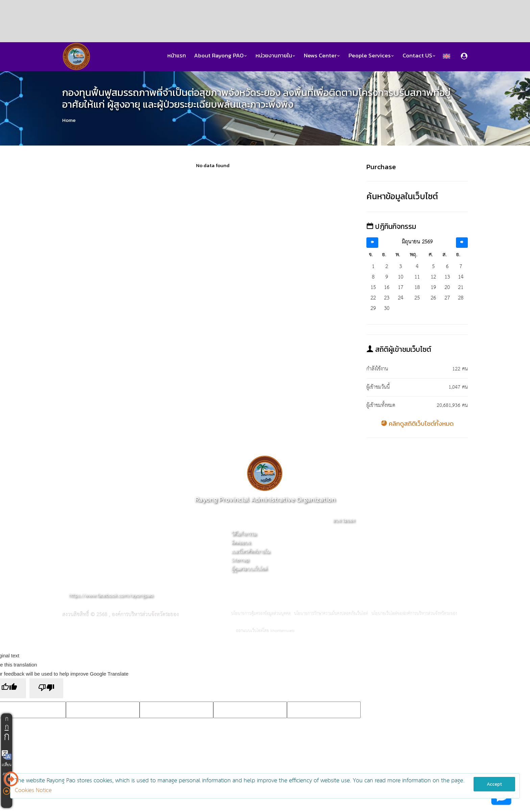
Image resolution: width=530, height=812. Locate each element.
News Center (322, 56)
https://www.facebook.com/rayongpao (111, 595)
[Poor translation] (46, 688)
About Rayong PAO (221, 56)
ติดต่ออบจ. (241, 543)
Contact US (419, 56)
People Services (371, 56)
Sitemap (240, 560)
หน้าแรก (177, 56)
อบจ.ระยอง (344, 520)
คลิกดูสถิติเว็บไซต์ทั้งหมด (417, 424)
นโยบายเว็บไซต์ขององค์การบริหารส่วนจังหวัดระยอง (414, 614)
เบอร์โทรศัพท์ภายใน (250, 552)
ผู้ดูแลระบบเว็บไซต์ (249, 569)
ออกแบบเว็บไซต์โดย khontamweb (265, 631)
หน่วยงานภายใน (276, 56)
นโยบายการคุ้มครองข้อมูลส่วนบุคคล (261, 614)
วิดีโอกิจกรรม (244, 534)
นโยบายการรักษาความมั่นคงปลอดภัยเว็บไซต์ (331, 614)
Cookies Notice (33, 791)
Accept (494, 784)
